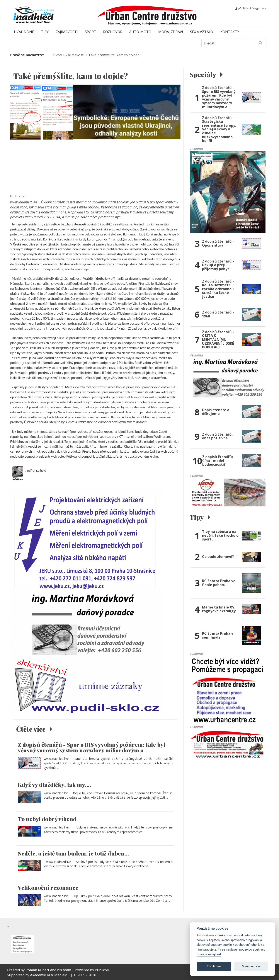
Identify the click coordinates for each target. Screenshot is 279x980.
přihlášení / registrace (251, 8)
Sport (90, 32)
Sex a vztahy (202, 32)
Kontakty (230, 32)
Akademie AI (40, 975)
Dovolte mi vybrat (209, 954)
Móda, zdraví (171, 32)
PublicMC (102, 970)
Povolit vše (214, 966)
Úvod (57, 55)
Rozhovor (113, 32)
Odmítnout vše (251, 966)
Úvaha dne (24, 32)
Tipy (45, 32)
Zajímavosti (67, 32)
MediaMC (62, 975)
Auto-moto (140, 32)
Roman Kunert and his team (49, 970)
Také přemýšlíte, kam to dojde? (114, 55)
